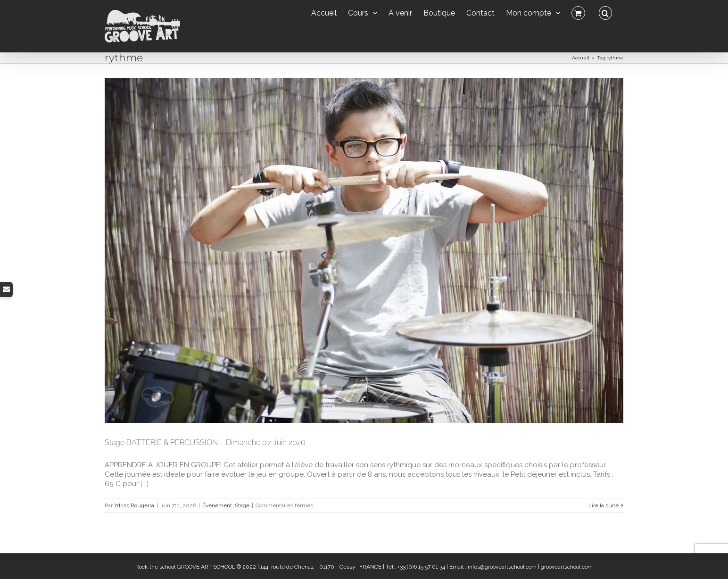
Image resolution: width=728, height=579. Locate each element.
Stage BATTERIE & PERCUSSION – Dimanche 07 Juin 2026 (205, 443)
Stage (242, 505)
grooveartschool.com (567, 567)
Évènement (217, 505)
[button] (605, 12)
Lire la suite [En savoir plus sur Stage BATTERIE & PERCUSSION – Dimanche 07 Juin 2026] (604, 505)
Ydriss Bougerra (134, 505)
